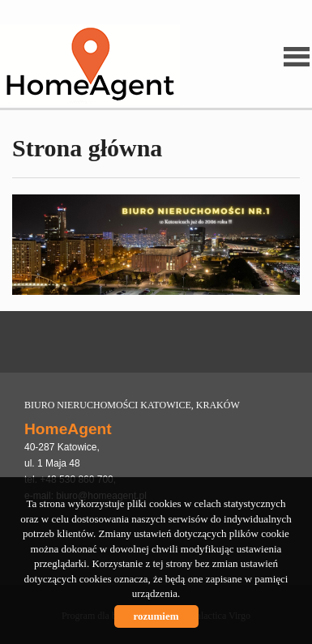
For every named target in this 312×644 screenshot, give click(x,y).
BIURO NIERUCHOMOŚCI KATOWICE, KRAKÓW (132, 405)
